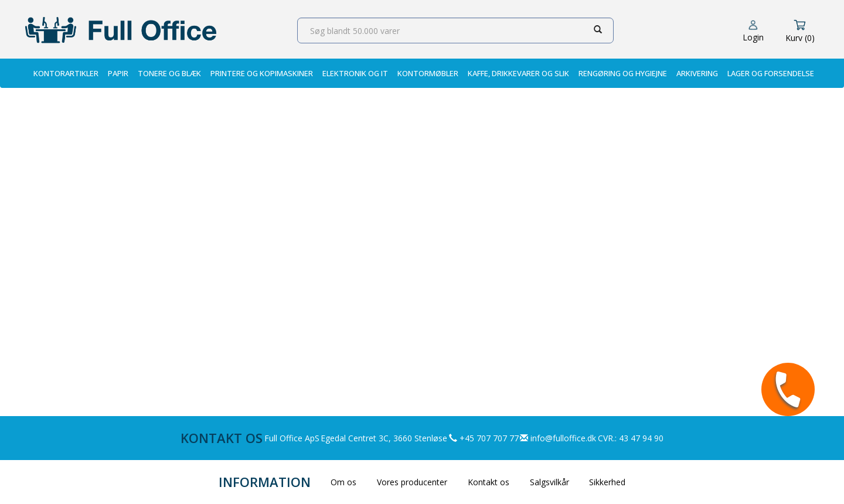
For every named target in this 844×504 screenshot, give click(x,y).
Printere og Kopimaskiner (262, 73)
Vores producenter (412, 482)
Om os (343, 482)
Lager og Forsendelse (771, 73)
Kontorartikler (66, 73)
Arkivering (697, 73)
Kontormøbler (428, 73)
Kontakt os (489, 482)
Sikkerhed (607, 482)
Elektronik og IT (355, 73)
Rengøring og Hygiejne (623, 73)
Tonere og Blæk (169, 73)
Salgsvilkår (549, 482)
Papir (118, 73)
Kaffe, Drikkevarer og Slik (518, 73)
